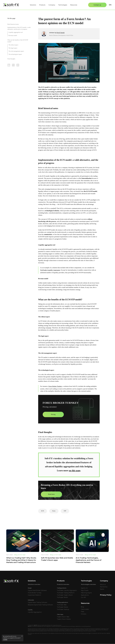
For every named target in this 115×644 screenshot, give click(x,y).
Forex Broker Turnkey (55, 386)
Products (42, 5)
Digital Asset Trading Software (37, 603)
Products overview (63, 584)
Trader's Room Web (63, 617)
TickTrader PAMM (62, 597)
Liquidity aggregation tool (16, 32)
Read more (51, 494)
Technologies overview (88, 584)
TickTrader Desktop (63, 610)
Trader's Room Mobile (64, 619)
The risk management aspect (16, 51)
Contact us (97, 5)
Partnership (104, 587)
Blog (82, 607)
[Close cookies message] (22, 636)
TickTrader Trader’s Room (65, 595)
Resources (74, 5)
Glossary (84, 614)
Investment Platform (34, 595)
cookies (5, 640)
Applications (85, 595)
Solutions (33, 5)
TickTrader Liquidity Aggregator (50, 270)
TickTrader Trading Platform (66, 593)
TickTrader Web (62, 605)
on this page (75, 471)
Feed (82, 612)
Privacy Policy (106, 595)
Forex (54, 511)
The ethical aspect (13, 45)
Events (102, 589)
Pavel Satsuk (61, 33)
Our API (83, 597)
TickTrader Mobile (62, 607)
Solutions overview (34, 584)
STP (65, 511)
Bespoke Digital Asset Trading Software (40, 605)
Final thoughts (11, 59)
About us (103, 585)
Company (52, 5)
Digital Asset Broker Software (37, 590)
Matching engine (86, 593)
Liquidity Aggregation (35, 612)
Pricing (53, 414)
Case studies (85, 609)
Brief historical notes (13, 24)
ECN (43, 511)
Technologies (63, 5)
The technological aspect (15, 54)
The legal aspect (13, 48)
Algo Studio (85, 590)
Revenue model (13, 35)
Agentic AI (84, 588)
